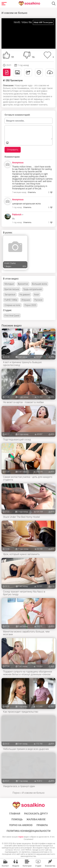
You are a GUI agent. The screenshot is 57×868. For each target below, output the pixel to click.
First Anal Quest (12, 316)
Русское (38, 300)
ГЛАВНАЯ (15, 814)
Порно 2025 (30, 305)
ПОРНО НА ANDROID (21, 825)
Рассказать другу (36, 814)
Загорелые (10, 295)
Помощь (17, 819)
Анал (36, 295)
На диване (25, 295)
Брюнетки (23, 284)
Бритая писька (12, 289)
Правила (42, 825)
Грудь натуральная (32, 289)
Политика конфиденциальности (28, 831)
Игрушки (26, 300)
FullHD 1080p (11, 300)
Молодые (9, 284)
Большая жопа (40, 284)
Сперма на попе (12, 305)
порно (21, 837)
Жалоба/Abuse (36, 819)
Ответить (32, 192)
